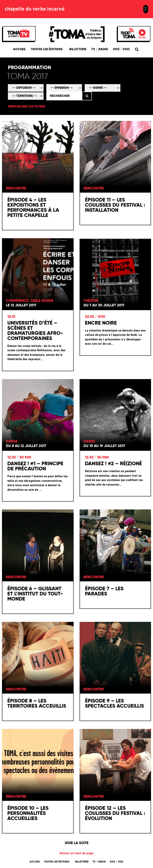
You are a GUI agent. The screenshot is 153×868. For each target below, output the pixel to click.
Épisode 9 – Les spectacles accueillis (114, 704)
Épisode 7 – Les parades (104, 592)
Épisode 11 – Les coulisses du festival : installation (115, 206)
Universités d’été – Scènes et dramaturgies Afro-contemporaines (35, 331)
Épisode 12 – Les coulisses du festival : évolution (115, 814)
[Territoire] (26, 96)
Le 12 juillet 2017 (21, 306)
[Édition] (56, 77)
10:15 (11, 317)
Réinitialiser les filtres (27, 107)
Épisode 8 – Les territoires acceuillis (37, 704)
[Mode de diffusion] (26, 88)
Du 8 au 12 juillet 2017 (26, 447)
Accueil (19, 49)
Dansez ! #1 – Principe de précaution (35, 467)
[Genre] (103, 88)
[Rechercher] (64, 96)
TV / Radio (100, 49)
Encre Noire (101, 324)
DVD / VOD (121, 49)
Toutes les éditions (48, 49)
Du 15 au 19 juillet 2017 (104, 447)
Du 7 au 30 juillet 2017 (104, 306)
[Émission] (64, 88)
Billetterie (78, 49)
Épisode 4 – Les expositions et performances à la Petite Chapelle (33, 208)
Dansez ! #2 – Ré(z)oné (113, 464)
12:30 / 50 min (19, 458)
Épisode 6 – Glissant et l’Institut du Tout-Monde (35, 594)
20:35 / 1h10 (95, 317)
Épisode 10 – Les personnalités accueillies (28, 814)
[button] (146, 9)
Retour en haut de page (76, 854)
